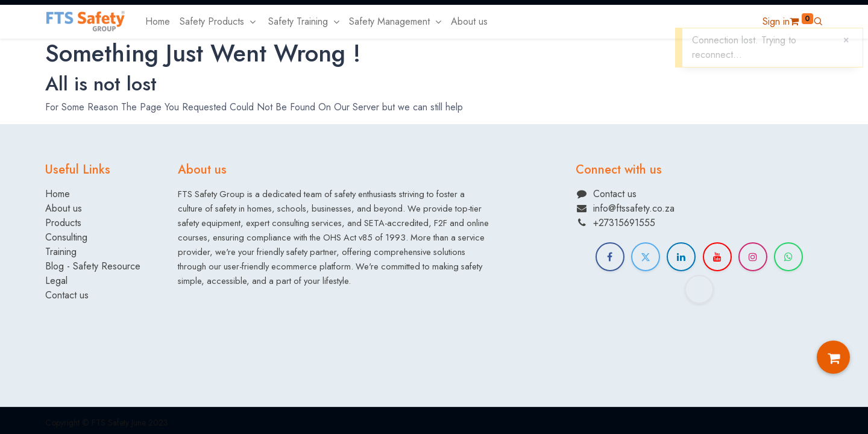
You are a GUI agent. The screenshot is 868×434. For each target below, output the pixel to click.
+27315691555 (624, 223)
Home (58, 194)
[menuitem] (158, 22)
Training (61, 252)
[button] (818, 21)
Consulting (66, 237)
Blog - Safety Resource (94, 266)
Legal (56, 281)
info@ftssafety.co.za (634, 208)
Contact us (67, 295)
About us (64, 208)
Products (63, 223)
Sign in (776, 21)
